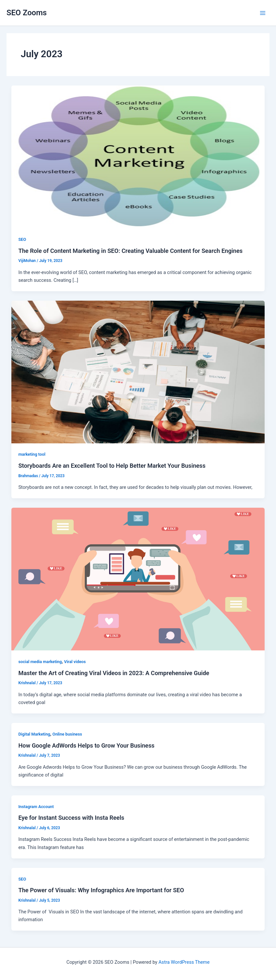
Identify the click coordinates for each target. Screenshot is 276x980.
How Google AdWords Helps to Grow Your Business (86, 745)
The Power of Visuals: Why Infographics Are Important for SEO (101, 890)
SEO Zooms (27, 13)
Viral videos (75, 662)
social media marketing (40, 662)
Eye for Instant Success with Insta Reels (71, 818)
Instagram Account (36, 807)
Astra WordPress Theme (184, 962)
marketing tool (32, 454)
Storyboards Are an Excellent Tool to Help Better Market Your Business (112, 466)
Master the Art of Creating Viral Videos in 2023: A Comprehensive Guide (114, 673)
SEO (22, 239)
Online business (67, 734)
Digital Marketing (34, 734)
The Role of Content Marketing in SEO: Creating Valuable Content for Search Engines (130, 251)
